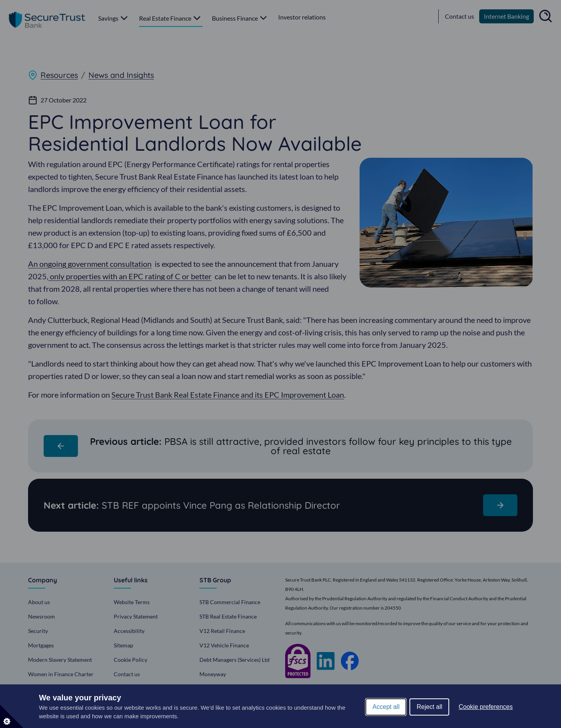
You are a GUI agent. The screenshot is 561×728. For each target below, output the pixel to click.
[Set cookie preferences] (12, 716)
